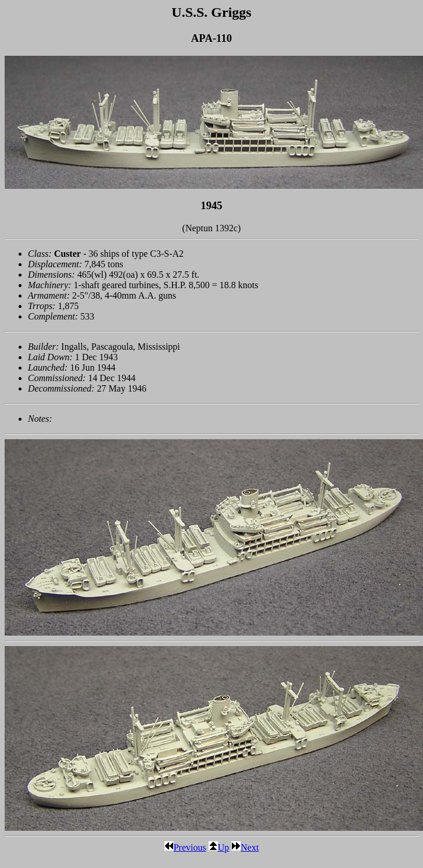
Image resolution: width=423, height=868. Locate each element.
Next (245, 847)
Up (219, 847)
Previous (185, 847)
